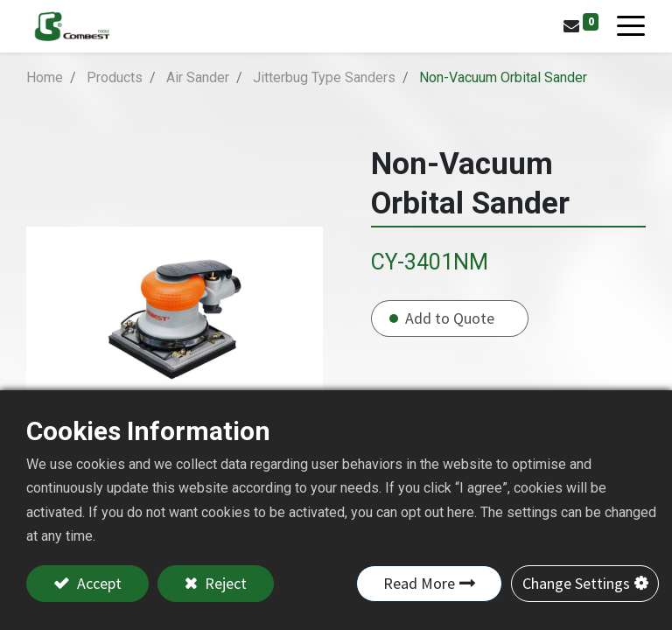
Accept (98, 583)
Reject (224, 583)
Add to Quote (450, 318)
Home (45, 77)
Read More (419, 583)
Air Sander (198, 77)
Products (115, 77)
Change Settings (576, 583)
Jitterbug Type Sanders (324, 77)
